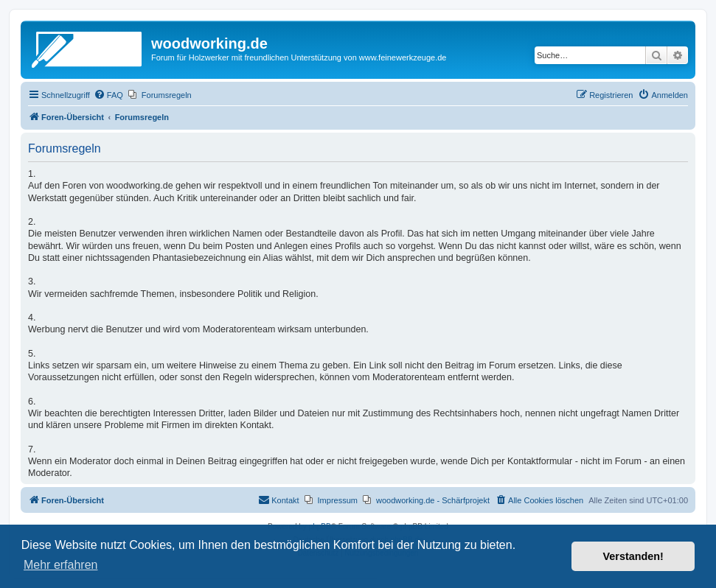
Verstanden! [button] (633, 556)
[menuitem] (108, 95)
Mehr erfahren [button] (61, 565)
